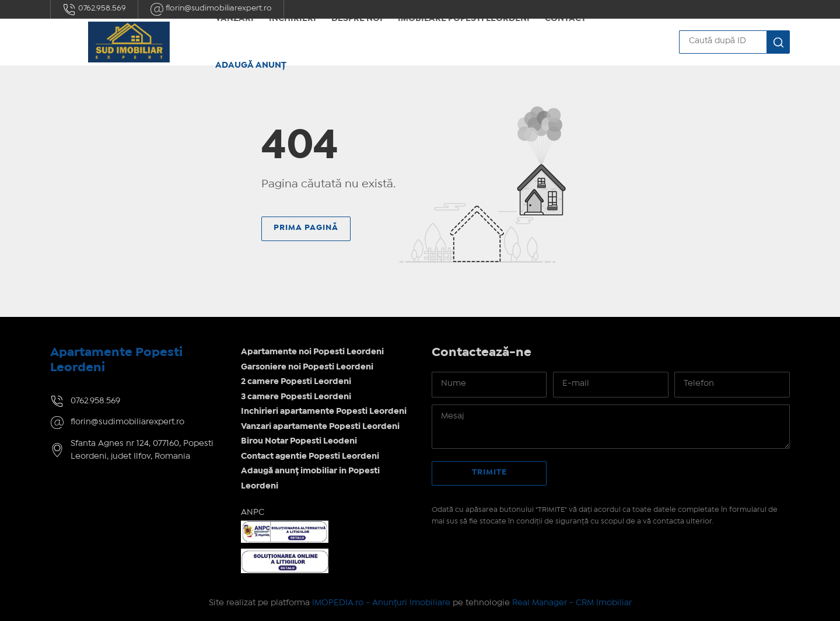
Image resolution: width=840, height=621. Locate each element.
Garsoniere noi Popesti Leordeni (307, 367)
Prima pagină (306, 228)
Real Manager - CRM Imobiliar (572, 603)
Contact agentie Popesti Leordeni (310, 456)
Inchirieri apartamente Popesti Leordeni (324, 411)
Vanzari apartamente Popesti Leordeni (320, 427)
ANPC (253, 512)
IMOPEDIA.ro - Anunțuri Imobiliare (381, 603)
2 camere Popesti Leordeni (296, 382)
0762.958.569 (94, 9)
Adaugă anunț (251, 65)
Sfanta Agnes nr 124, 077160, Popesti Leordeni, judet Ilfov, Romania (142, 450)
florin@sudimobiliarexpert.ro (127, 422)
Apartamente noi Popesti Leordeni (312, 352)
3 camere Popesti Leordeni (296, 397)
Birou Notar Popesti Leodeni (299, 441)
